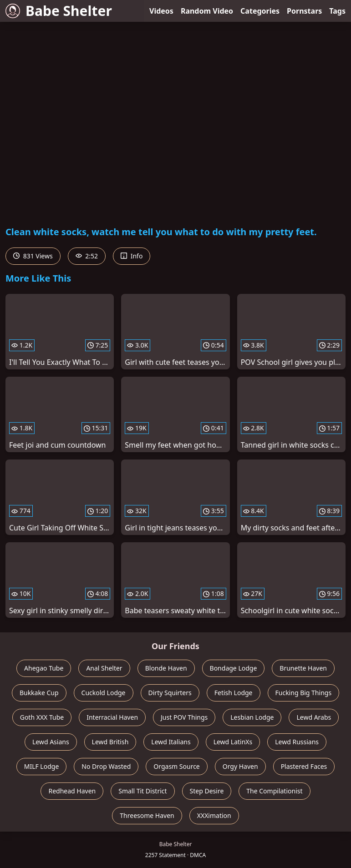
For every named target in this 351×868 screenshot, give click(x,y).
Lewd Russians (297, 742)
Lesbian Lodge (252, 717)
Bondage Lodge (234, 668)
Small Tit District (142, 791)
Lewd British (110, 742)
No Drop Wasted (106, 766)
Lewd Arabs (314, 717)
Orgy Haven (240, 766)
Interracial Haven (112, 717)
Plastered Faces (304, 766)
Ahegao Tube (44, 668)
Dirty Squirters (170, 693)
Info (132, 256)
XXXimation (214, 815)
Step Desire (207, 791)
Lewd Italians (171, 742)
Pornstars (304, 11)
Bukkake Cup (39, 693)
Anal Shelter (104, 668)
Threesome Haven (147, 815)
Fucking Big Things (304, 693)
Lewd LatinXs (233, 742)
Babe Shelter (59, 11)
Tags (337, 11)
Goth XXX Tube (42, 717)
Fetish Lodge (234, 693)
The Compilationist (274, 791)
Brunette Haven (303, 668)
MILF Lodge (42, 766)
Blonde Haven (166, 668)
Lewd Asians (51, 742)
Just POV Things (184, 717)
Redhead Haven (72, 791)
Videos (161, 11)
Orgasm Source (176, 766)
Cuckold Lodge (104, 693)
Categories (260, 11)
